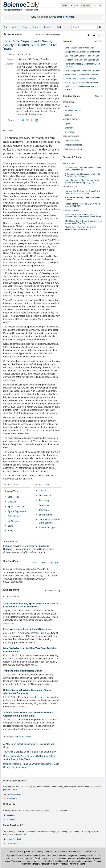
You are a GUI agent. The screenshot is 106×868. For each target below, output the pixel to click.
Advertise (48, 852)
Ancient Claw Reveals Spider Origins (81, 79)
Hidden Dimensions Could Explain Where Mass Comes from (83, 205)
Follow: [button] (64, 6)
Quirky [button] (60, 27)
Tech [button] (25, 27)
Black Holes (14, 497)
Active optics (45, 495)
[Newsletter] (100, 5)
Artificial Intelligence (73, 145)
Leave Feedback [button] (14, 839)
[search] (100, 27)
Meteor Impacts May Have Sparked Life (82, 60)
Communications (72, 141)
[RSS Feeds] (95, 5)
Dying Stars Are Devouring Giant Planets (82, 52)
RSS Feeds (12, 798)
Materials (8, 546)
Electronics (70, 132)
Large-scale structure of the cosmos (49, 521)
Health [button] (15, 27)
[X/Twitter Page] (77, 5)
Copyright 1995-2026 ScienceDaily (21, 856)
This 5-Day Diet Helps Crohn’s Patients (82, 83)
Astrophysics (14, 516)
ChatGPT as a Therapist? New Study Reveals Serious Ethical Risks (81, 228)
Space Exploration (17, 511)
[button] (89, 35)
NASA (11, 531)
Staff (28, 852)
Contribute (37, 852)
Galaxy (42, 491)
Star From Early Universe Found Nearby (82, 56)
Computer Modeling (73, 149)
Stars (10, 526)
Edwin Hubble (46, 515)
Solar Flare (13, 521)
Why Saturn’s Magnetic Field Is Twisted (82, 75)
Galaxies (12, 502)
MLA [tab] (34, 563)
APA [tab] (43, 563)
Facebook (11, 815)
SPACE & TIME (69, 102)
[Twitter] (23, 120)
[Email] (37, 120)
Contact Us (12, 843)
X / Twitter (11, 820)
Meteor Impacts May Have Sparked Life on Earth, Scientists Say (83, 169)
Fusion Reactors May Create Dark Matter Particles (82, 198)
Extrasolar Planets (73, 111)
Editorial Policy (76, 852)
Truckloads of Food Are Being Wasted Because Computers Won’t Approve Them (83, 216)
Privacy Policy (61, 852)
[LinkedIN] (32, 120)
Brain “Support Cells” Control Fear (79, 48)
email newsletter (65, 17)
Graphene (69, 128)
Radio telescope (47, 528)
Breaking (67, 41)
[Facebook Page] (72, 5)
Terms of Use (90, 852)
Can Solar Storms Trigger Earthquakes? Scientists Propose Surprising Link (82, 181)
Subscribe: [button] (86, 6)
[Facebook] (18, 120)
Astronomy (44, 500)
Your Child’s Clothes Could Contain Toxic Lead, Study (30, 752)
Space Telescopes (17, 507)
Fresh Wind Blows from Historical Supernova (27, 629)
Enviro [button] (36, 27)
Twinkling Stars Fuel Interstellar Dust (23, 671)
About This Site (17, 852)
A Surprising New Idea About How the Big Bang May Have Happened (83, 175)
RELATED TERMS (42, 485)
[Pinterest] (27, 120)
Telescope (44, 510)
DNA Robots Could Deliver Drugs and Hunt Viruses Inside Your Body (83, 222)
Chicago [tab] (54, 563)
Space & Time (11, 491)
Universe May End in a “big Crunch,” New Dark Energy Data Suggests (83, 192)
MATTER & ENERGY (71, 119)
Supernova (44, 505)
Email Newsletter (14, 794)
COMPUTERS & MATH (71, 136)
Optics (68, 124)
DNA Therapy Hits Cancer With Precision (82, 71)
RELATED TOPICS (12, 485)
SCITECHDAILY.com (23, 737)
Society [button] (48, 27)
